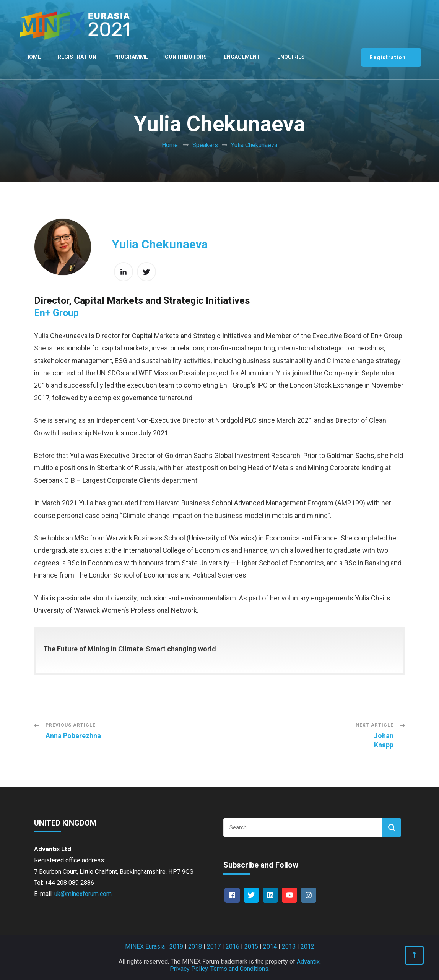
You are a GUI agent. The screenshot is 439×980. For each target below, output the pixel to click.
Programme (131, 57)
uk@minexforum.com (83, 894)
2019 (176, 947)
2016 (233, 947)
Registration (77, 57)
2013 (289, 947)
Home (33, 57)
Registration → (391, 57)
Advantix (308, 961)
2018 (195, 947)
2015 (251, 947)
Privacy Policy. (189, 969)
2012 (307, 947)
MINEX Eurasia (145, 947)
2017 (214, 947)
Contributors (186, 57)
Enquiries (291, 57)
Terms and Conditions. (240, 969)
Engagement (242, 57)
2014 (270, 947)
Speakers (205, 145)
